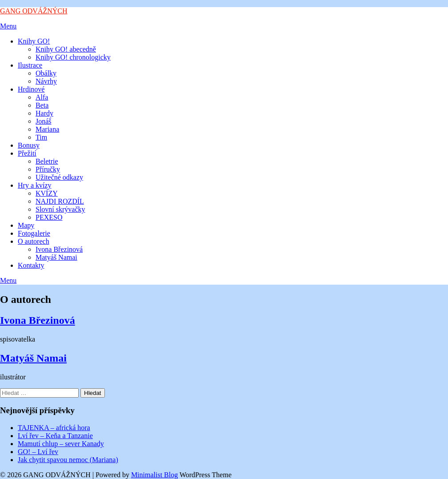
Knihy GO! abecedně (66, 49)
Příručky (48, 169)
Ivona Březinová (59, 249)
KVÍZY (47, 193)
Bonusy (29, 145)
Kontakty (31, 265)
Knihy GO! (34, 41)
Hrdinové (31, 89)
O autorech (34, 241)
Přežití (27, 153)
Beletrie (47, 161)
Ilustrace (30, 65)
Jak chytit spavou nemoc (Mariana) (68, 460)
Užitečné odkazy (59, 177)
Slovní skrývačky (60, 209)
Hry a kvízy (35, 185)
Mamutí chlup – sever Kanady (61, 444)
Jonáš (44, 121)
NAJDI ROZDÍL (60, 201)
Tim (41, 137)
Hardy (44, 113)
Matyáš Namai (56, 257)
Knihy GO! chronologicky (73, 57)
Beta (42, 105)
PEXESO (49, 217)
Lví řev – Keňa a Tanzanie (55, 436)
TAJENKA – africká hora (54, 428)
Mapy (26, 225)
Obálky (46, 73)
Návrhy (46, 81)
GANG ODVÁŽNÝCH (34, 11)
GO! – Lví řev (38, 452)
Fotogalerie (34, 233)
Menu (8, 26)
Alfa (42, 97)
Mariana (47, 129)
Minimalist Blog (154, 475)
